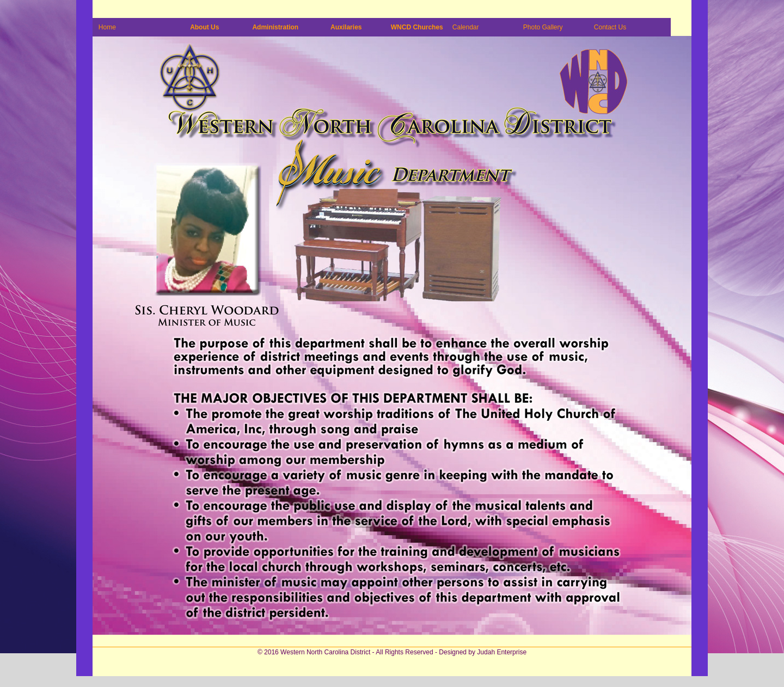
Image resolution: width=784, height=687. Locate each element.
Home (107, 27)
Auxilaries (346, 27)
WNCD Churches (417, 27)
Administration (275, 27)
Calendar (466, 27)
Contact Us (610, 27)
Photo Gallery (543, 27)
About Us (204, 27)
